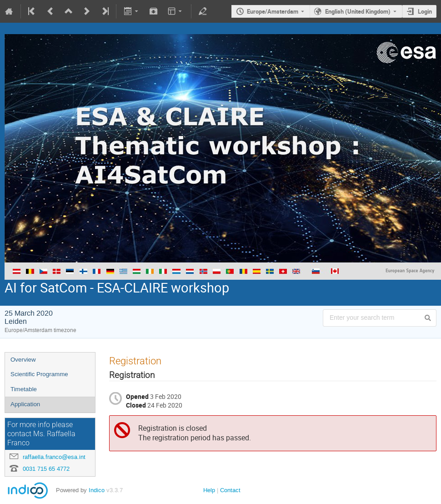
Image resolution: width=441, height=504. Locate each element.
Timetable (24, 389)
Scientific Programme (39, 374)
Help (209, 490)
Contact (230, 490)
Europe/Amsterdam (273, 11)
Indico (97, 490)
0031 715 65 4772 (46, 469)
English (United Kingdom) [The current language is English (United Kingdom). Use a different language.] (358, 11)
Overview (23, 360)
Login (425, 11)
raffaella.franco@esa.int (54, 457)
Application (25, 404)
